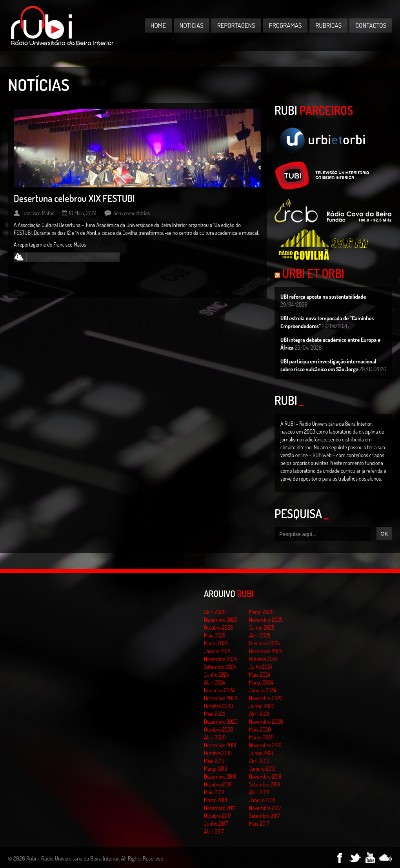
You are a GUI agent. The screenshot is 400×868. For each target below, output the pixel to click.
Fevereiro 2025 (265, 643)
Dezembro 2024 (265, 651)
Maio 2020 (260, 729)
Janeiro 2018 (262, 800)
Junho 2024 (216, 675)
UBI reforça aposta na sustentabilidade (323, 297)
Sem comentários (132, 213)
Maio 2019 (214, 761)
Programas (285, 25)
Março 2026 (261, 612)
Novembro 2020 (266, 722)
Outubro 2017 (218, 816)
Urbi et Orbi (313, 273)
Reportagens (236, 25)
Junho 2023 (262, 706)
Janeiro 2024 (263, 690)
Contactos (371, 25)
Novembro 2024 (221, 659)
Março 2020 (261, 737)
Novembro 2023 (266, 698)
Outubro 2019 (218, 753)
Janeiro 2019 (262, 769)
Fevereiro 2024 (219, 690)
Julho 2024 (261, 667)
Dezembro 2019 (220, 745)
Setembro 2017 (265, 816)
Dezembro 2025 (221, 620)
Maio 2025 (215, 635)
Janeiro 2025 (218, 651)
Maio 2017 (259, 824)
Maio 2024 (260, 675)
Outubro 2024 (263, 659)
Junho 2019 (261, 753)
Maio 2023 (215, 714)
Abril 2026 (215, 612)
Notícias (192, 25)
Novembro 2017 (265, 808)
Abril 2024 (215, 682)
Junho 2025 (262, 627)
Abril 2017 (214, 831)
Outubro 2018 (218, 784)
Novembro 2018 (265, 776)
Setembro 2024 (220, 667)
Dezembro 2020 (221, 722)
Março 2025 (216, 643)
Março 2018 (215, 800)
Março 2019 (216, 769)
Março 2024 (261, 682)
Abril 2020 (215, 737)
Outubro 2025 (218, 627)
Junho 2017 (216, 824)
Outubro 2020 (218, 729)
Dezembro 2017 (220, 808)
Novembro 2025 (266, 620)
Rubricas (328, 25)
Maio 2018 (214, 792)
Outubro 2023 (218, 706)
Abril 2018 (259, 792)
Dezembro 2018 (220, 776)
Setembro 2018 (265, 784)
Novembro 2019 (265, 745)
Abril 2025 (260, 635)
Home (158, 25)
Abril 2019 (259, 761)
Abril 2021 (259, 714)
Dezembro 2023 (221, 698)
